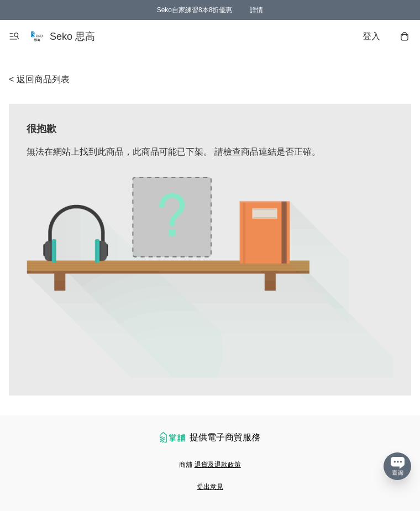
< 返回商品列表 (39, 79)
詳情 (256, 10)
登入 (371, 36)
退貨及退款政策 (218, 465)
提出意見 (210, 487)
